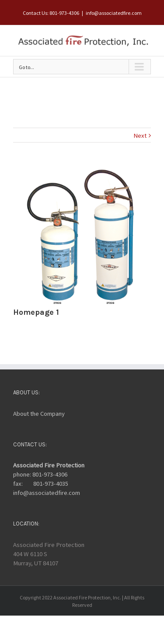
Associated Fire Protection (49, 465)
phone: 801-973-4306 (40, 474)
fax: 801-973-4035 (41, 484)
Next (140, 136)
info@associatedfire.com (114, 13)
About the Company (39, 414)
